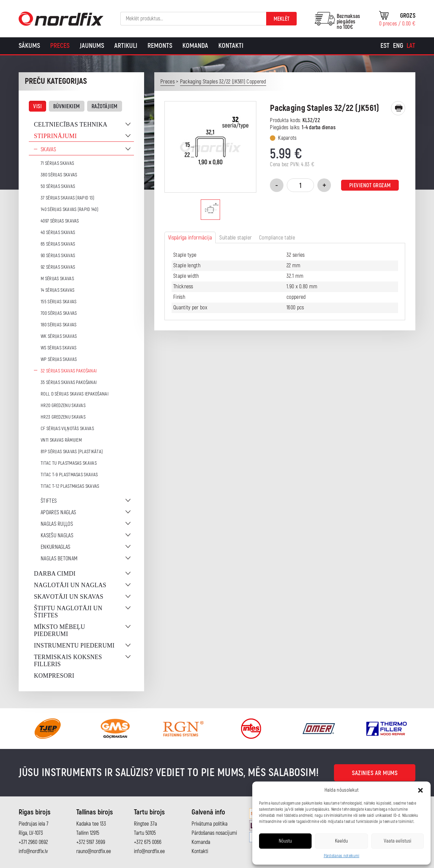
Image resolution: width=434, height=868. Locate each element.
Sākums (29, 46)
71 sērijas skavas (57, 163)
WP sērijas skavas (59, 359)
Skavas (48, 150)
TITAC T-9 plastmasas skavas (69, 475)
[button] (420, 790)
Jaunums (92, 46)
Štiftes (49, 501)
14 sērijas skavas (57, 290)
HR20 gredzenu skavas (63, 406)
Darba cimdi (55, 574)
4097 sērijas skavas (60, 221)
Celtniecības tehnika (71, 124)
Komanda (195, 46)
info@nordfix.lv (33, 851)
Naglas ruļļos (57, 524)
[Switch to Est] (385, 46)
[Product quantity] (300, 185)
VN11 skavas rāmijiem (61, 440)
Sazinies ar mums (375, 773)
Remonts (160, 46)
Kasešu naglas (57, 536)
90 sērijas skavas (58, 256)
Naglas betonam (59, 559)
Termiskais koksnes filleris (68, 661)
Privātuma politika (210, 824)
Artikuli (126, 46)
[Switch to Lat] (411, 46)
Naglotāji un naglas (70, 585)
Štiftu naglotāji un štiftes (68, 612)
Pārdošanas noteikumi (342, 856)
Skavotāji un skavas (69, 597)
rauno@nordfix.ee (94, 851)
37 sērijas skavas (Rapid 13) (67, 198)
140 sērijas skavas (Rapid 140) (70, 209)
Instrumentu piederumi (74, 645)
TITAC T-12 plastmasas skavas (70, 486)
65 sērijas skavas (58, 244)
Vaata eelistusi (398, 841)
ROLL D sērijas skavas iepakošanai (75, 394)
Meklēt (282, 19)
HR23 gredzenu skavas (63, 417)
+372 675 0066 (148, 842)
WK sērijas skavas (59, 336)
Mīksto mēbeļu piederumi (60, 630)
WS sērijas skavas (58, 348)
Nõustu (285, 841)
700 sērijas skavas (59, 313)
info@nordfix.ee (149, 851)
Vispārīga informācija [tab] (190, 238)
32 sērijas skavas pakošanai (69, 371)
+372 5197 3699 (91, 842)
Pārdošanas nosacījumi (214, 833)
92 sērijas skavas (58, 267)
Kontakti (231, 46)
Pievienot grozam (370, 186)
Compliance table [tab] (277, 238)
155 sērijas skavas (58, 302)
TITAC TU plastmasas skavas (69, 463)
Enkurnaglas (55, 547)
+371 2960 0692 (33, 842)
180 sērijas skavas (58, 325)
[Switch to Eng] (398, 46)
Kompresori (54, 676)
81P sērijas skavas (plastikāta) (72, 452)
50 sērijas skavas (58, 186)
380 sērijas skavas (59, 175)
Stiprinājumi (55, 136)
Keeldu (341, 841)
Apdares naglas (58, 513)
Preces (60, 46)
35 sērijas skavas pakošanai (69, 382)
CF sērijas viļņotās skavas (67, 429)
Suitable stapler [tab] (235, 238)
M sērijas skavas (57, 279)
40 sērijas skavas (58, 233)
